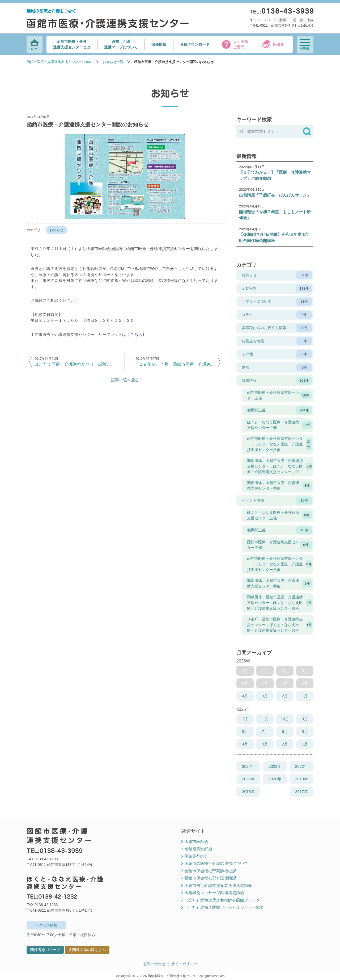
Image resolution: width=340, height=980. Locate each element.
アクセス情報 (46, 925)
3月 (265, 696)
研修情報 (159, 44)
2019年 (301, 779)
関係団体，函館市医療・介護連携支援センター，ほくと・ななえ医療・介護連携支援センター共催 (280, 466)
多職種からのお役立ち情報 (277, 328)
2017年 (301, 792)
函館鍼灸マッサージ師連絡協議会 (214, 893)
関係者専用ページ (45, 950)
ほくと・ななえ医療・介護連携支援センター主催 (280, 425)
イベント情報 (277, 501)
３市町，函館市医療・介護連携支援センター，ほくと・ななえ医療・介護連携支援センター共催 (280, 625)
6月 (285, 731)
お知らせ (57, 230)
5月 (305, 731)
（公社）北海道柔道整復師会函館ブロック (222, 900)
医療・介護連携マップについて (121, 44)
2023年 (275, 766)
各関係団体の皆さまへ (87, 950)
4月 (245, 696)
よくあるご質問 (241, 44)
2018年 (248, 792)
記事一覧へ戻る (125, 380)
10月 (285, 719)
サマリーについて (277, 302)
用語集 (278, 44)
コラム (277, 315)
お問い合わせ (154, 964)
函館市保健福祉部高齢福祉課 (210, 871)
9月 (305, 719)
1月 (305, 696)
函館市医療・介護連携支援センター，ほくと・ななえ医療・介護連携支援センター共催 (280, 444)
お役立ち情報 (277, 341)
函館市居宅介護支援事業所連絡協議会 (218, 885)
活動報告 (277, 289)
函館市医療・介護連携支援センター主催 (280, 395)
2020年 (275, 779)
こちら (136, 334)
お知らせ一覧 (113, 62)
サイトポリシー (184, 964)
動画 (277, 368)
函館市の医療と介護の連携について (216, 863)
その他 (277, 354)
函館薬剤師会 (196, 856)
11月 (265, 719)
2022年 (301, 766)
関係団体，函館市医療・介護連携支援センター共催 (280, 485)
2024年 (248, 766)
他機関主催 (280, 410)
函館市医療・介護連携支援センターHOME (59, 62)
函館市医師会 (196, 842)
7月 (265, 731)
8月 (245, 731)
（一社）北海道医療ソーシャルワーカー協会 (224, 907)
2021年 (248, 779)
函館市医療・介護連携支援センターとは (72, 44)
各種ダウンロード (195, 44)
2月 (285, 696)
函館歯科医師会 (198, 849)
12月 (245, 719)
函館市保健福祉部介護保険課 (210, 878)
